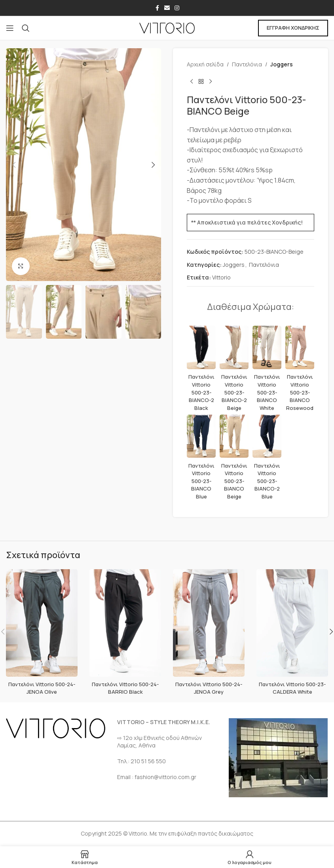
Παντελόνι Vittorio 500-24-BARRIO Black (125, 688)
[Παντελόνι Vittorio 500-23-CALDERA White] (292, 623)
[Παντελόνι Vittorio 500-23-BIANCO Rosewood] (300, 347)
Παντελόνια (247, 64)
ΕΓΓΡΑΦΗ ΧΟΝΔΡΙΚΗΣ (293, 28)
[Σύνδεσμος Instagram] (177, 8)
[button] (14, 165)
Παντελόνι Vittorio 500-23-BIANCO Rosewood (300, 392)
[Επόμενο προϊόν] (211, 81)
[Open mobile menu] (10, 28)
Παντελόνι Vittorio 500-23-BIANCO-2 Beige (234, 392)
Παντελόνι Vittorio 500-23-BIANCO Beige (234, 481)
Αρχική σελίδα (205, 64)
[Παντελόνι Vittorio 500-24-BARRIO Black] (125, 623)
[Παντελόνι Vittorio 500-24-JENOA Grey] (209, 623)
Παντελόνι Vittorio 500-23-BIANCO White (267, 392)
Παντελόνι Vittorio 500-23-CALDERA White (292, 688)
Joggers (282, 64)
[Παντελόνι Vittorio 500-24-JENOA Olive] (42, 623)
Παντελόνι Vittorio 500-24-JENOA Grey (209, 688)
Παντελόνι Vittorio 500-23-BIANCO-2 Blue (267, 481)
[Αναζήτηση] (26, 28)
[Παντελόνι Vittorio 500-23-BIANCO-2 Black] (201, 347)
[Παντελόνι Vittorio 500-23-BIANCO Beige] (234, 436)
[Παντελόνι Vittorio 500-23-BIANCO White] (267, 347)
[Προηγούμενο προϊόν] (192, 81)
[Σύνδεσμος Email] (167, 8)
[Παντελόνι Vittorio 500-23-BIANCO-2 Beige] (234, 347)
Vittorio (221, 277)
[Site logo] (167, 27)
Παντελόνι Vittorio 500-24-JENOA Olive (42, 688)
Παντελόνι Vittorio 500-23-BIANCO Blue (201, 481)
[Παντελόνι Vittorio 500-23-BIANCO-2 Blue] (267, 436)
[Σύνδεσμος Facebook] (157, 8)
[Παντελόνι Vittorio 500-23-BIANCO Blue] (201, 436)
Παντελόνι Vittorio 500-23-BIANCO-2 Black (201, 392)
